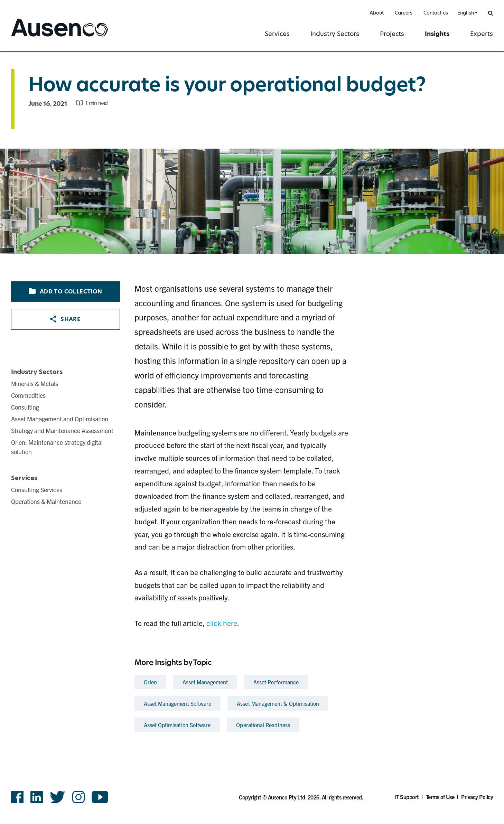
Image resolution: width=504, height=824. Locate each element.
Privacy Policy (477, 797)
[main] (252, 393)
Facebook (17, 797)
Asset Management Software (178, 703)
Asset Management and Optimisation (60, 419)
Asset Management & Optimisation (278, 703)
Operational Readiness (263, 725)
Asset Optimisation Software (177, 725)
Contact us (436, 13)
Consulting (25, 407)
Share (65, 319)
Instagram (78, 797)
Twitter (58, 797)
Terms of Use (440, 797)
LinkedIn (37, 797)
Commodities (28, 395)
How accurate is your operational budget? (227, 84)
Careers (404, 13)
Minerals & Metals (35, 383)
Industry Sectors (335, 34)
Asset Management (205, 682)
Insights (437, 34)
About (377, 13)
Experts (482, 34)
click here (222, 623)
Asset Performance (276, 682)
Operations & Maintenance (46, 501)
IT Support (407, 797)
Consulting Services (37, 490)
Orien (150, 682)
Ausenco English (37, 37)
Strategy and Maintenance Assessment (62, 430)
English (466, 13)
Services (277, 34)
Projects (392, 34)
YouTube (100, 797)
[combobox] (466, 13)
